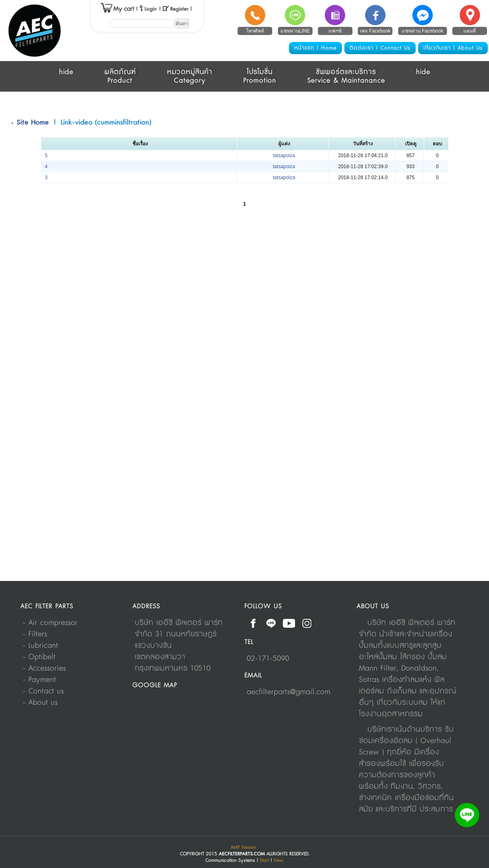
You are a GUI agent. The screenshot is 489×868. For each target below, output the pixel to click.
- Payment (40, 680)
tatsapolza (284, 156)
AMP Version (243, 847)
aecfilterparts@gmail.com (289, 692)
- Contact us (43, 691)
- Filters (35, 634)
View (279, 860)
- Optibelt (39, 657)
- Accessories (44, 669)
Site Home (33, 122)
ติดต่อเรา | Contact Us (380, 48)
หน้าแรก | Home (315, 48)
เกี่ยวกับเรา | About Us (453, 48)
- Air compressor (50, 623)
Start (264, 860)
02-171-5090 (268, 659)
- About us (40, 703)
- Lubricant (41, 646)
